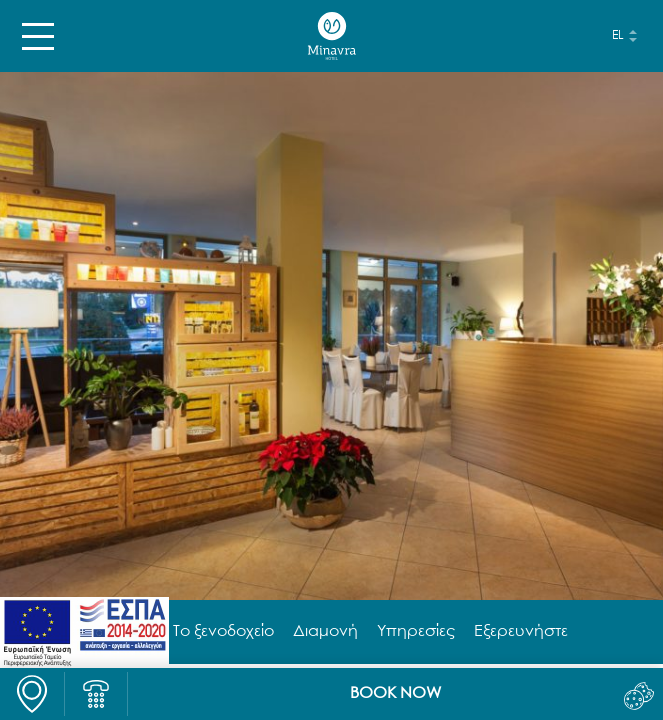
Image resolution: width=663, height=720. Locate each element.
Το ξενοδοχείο (223, 632)
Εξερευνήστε (521, 632)
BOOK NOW (395, 694)
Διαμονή (325, 632)
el (618, 36)
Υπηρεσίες (416, 632)
